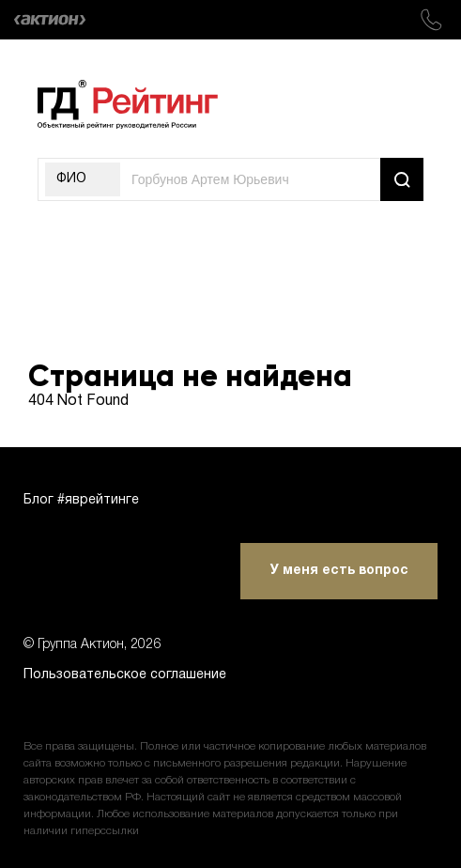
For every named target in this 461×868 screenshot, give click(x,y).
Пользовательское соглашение (125, 675)
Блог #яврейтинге (81, 500)
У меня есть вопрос (339, 571)
